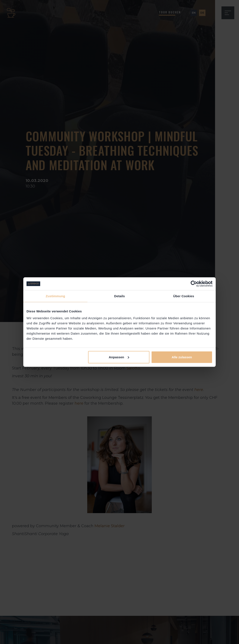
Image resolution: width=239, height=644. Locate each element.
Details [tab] (119, 296)
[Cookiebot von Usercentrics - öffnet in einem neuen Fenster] (194, 284)
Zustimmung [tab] (55, 296)
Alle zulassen (182, 357)
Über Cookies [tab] (184, 296)
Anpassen (119, 357)
